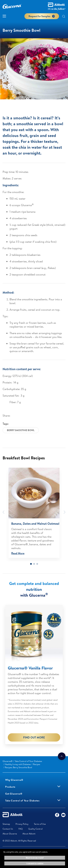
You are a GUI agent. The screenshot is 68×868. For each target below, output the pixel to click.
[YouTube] (63, 816)
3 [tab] (37, 564)
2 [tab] (34, 564)
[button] (64, 17)
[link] (8, 761)
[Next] (65, 512)
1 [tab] (31, 564)
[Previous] (3, 512)
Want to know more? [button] (35, 858)
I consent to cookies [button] (35, 863)
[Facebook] (57, 816)
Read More (18, 553)
